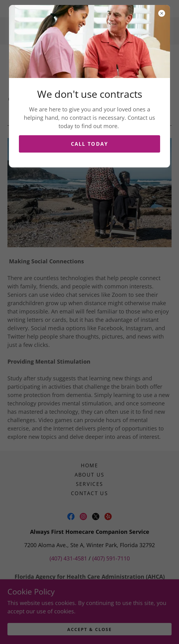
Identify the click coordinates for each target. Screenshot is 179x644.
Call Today (90, 144)
